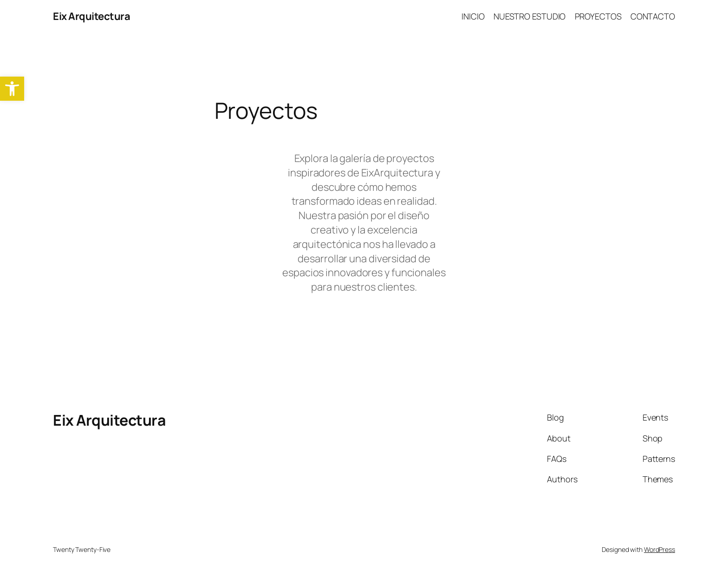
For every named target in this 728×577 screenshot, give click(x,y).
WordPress (660, 549)
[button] (12, 89)
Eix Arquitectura (91, 16)
